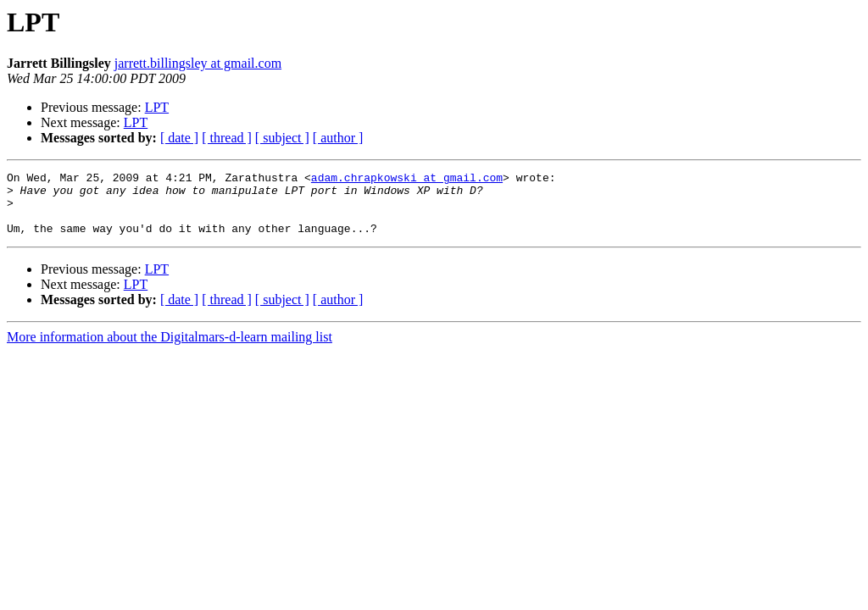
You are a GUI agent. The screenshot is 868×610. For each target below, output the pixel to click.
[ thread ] (227, 138)
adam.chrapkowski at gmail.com (407, 180)
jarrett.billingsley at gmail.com (198, 63)
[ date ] (179, 138)
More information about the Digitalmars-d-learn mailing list (170, 349)
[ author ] (338, 138)
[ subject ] (282, 138)
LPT (157, 107)
